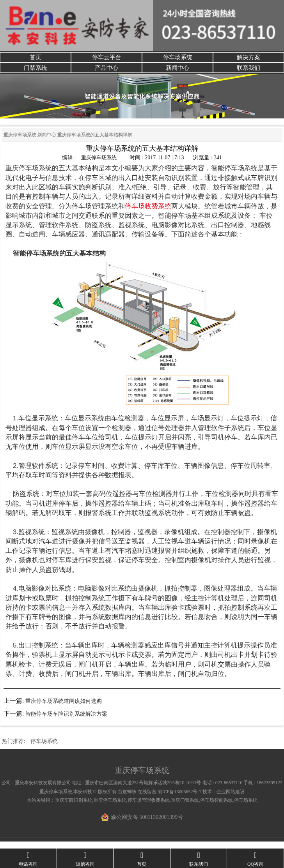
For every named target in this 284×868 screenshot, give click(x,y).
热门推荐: (14, 748)
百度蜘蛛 (127, 799)
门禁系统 (35, 73)
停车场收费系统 (148, 213)
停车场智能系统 (217, 807)
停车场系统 (177, 59)
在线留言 (147, 799)
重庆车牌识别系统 (74, 807)
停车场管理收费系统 (149, 807)
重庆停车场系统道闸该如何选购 (64, 708)
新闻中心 (177, 73)
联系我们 (248, 73)
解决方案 (248, 59)
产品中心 (106, 73)
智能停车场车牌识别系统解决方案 (66, 721)
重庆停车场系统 (20, 142)
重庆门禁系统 (185, 807)
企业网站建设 (231, 799)
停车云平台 (106, 59)
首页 (35, 59)
